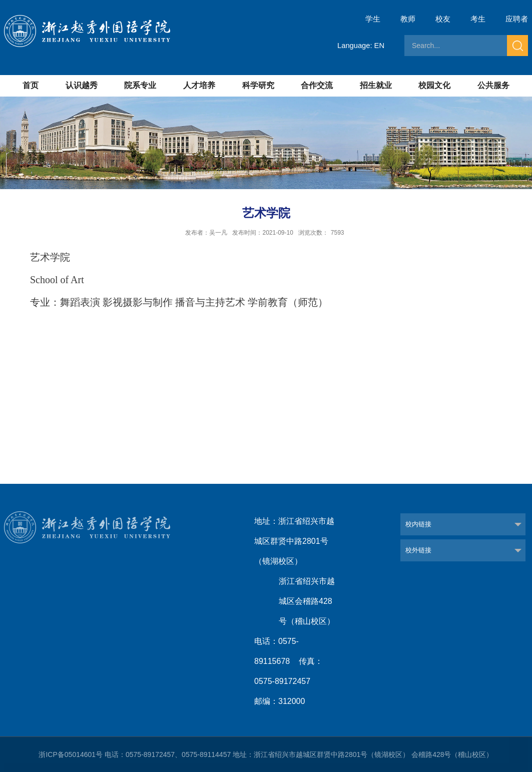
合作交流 (317, 85)
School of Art (57, 280)
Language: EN (360, 45)
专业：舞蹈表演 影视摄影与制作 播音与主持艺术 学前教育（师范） (179, 302)
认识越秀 (82, 85)
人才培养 (199, 85)
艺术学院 (50, 257)
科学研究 (258, 85)
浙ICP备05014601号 (71, 754)
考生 (478, 19)
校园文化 (434, 85)
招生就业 (376, 85)
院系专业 (140, 85)
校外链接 (418, 550)
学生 (373, 19)
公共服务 (493, 85)
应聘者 (517, 19)
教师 (408, 19)
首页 (31, 85)
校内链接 (418, 524)
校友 (443, 19)
